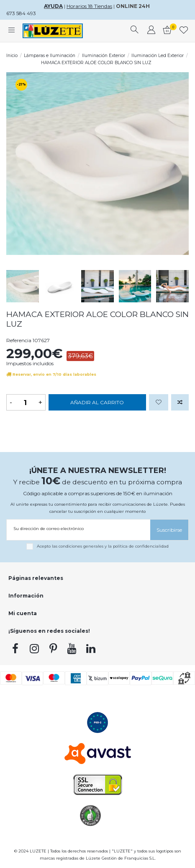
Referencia (19, 340)
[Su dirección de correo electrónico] (78, 529)
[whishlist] (184, 31)
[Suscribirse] (169, 530)
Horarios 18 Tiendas (89, 6)
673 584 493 (21, 13)
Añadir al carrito (97, 402)
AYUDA (53, 6)
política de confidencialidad (141, 546)
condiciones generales (81, 546)
